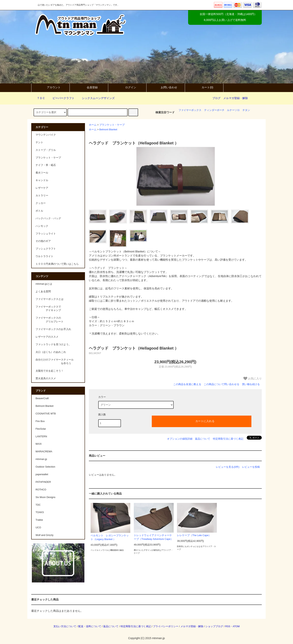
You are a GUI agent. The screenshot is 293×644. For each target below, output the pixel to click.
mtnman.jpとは (44, 284)
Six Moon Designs (46, 497)
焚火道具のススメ (46, 378)
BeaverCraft (42, 398)
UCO (38, 528)
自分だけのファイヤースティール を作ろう (55, 362)
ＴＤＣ (39, 98)
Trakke (39, 520)
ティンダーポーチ (214, 110)
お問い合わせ (166, 87)
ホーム (93, 125)
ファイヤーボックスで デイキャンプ (48, 309)
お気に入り (253, 378)
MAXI (39, 444)
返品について (203, 439)
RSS (228, 626)
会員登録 (89, 87)
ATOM (236, 626)
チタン (246, 110)
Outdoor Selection (45, 467)
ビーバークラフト (61, 98)
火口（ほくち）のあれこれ (51, 352)
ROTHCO (41, 490)
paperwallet (42, 474)
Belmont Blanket (108, 130)
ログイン (127, 87)
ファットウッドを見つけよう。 (53, 344)
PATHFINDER (43, 482)
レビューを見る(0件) (228, 467)
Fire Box (40, 421)
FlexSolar (41, 429)
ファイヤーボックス (190, 110)
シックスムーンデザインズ (96, 98)
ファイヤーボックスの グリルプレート (50, 320)
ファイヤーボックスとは (50, 299)
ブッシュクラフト (46, 249)
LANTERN (41, 436)
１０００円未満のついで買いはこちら (57, 264)
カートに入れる (202, 421)
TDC (38, 505)
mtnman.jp (41, 459)
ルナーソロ (233, 110)
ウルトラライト (44, 256)
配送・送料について (90, 626)
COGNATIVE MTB (46, 414)
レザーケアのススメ (47, 337)
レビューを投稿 (251, 467)
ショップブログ (214, 626)
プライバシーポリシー (166, 626)
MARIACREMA (44, 452)
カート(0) (204, 87)
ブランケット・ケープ (112, 125)
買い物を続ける (251, 384)
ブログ (216, 98)
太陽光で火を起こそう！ (50, 371)
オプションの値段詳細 (180, 439)
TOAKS (40, 512)
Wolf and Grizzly (44, 535)
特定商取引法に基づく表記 (228, 439)
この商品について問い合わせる (222, 384)
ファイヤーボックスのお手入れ (53, 329)
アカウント (50, 87)
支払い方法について (65, 626)
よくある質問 (43, 292)
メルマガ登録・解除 (236, 98)
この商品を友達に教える (187, 384)
